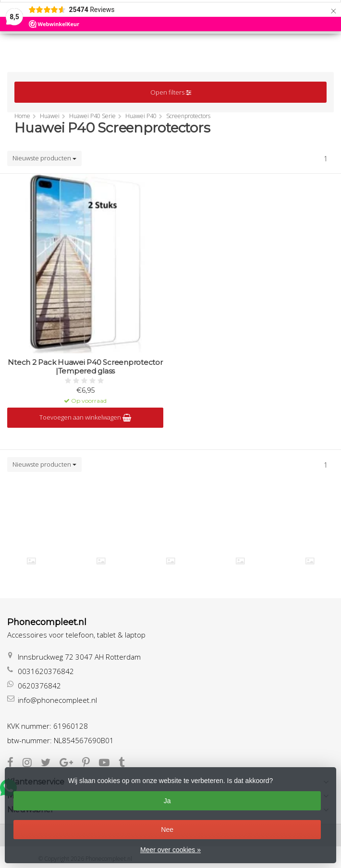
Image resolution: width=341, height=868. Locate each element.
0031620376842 (46, 671)
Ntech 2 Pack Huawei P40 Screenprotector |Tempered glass (85, 367)
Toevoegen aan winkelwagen (85, 417)
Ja (167, 801)
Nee (167, 830)
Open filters (171, 92)
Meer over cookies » (170, 850)
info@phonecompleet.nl (57, 700)
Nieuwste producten (44, 158)
